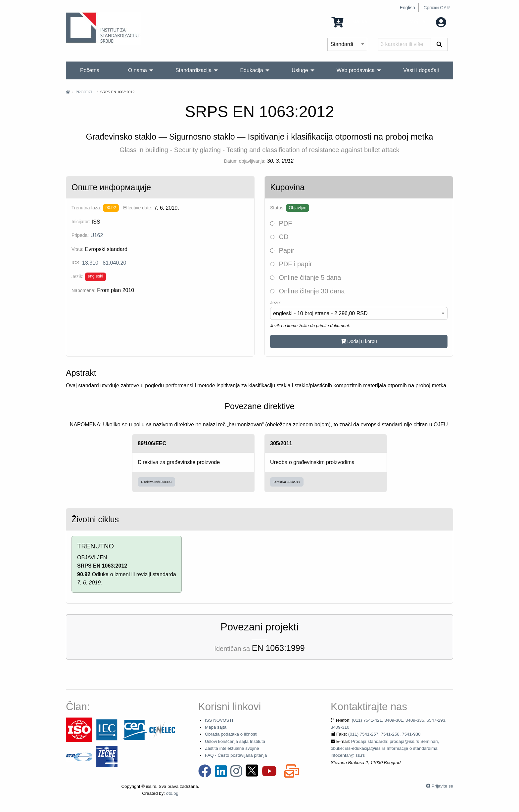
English (407, 8)
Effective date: (138, 208)
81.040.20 (114, 263)
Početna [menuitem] (90, 70)
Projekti (84, 92)
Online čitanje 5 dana (306, 278)
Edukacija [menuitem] (251, 70)
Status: (277, 208)
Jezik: (77, 277)
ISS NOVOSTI (219, 720)
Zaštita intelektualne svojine (232, 748)
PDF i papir (291, 264)
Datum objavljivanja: (245, 161)
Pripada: (80, 235)
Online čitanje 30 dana (307, 291)
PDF (281, 223)
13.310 (90, 263)
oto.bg (172, 793)
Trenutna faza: (86, 208)
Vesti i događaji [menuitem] (421, 70)
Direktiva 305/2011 (287, 482)
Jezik (275, 303)
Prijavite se (442, 786)
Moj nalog (428, 22)
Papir (282, 250)
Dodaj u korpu (359, 341)
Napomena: (83, 290)
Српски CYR (437, 8)
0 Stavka (350, 22)
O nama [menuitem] (138, 70)
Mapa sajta (216, 727)
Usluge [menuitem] (300, 70)
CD (279, 237)
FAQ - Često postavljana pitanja (236, 755)
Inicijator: (81, 222)
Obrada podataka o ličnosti (231, 734)
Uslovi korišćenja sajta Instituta (235, 741)
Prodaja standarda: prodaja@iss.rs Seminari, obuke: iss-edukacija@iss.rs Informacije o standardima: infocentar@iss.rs (385, 748)
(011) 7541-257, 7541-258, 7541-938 (384, 734)
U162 (97, 235)
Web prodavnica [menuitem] (356, 70)
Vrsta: (77, 249)
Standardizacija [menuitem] (193, 70)
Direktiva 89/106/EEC (157, 482)
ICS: (76, 263)
